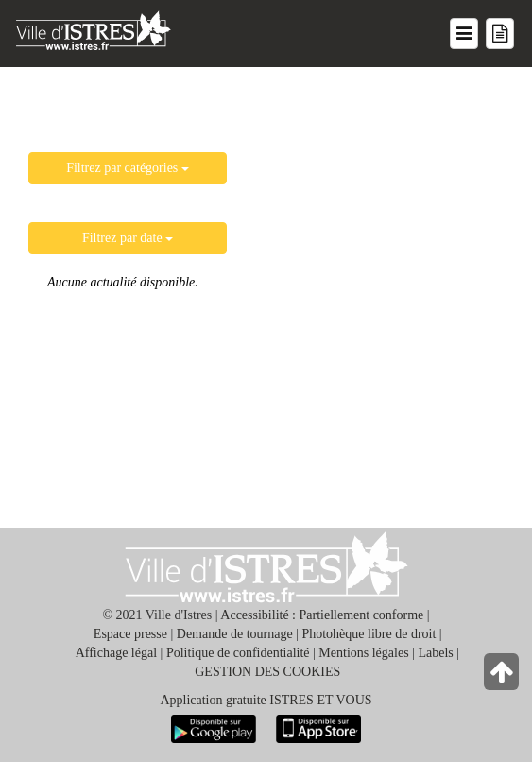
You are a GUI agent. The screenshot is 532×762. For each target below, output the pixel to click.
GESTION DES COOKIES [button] (267, 672)
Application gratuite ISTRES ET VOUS (266, 700)
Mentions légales (363, 653)
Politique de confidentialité (238, 653)
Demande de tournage (235, 634)
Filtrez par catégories (128, 168)
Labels (435, 653)
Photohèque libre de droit (369, 634)
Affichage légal (116, 653)
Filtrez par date (128, 238)
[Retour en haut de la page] (503, 676)
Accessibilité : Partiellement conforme (322, 615)
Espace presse (130, 634)
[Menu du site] (464, 34)
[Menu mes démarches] (500, 34)
